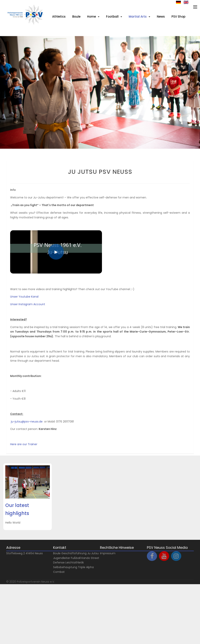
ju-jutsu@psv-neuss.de (27, 422)
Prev (9, 157)
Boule (57, 553)
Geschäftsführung (74, 553)
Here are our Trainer (24, 444)
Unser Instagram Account (28, 304)
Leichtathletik (75, 562)
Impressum (108, 553)
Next (9, 152)
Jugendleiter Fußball (67, 558)
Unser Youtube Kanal (24, 297)
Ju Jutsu (93, 553)
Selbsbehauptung (65, 567)
